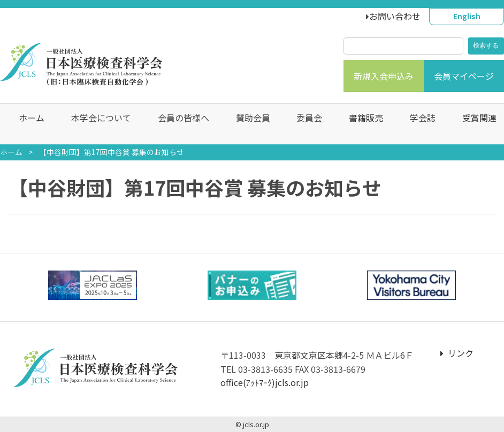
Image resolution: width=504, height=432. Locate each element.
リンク (457, 353)
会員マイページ (464, 76)
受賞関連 (474, 124)
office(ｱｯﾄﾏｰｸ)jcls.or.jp (265, 382)
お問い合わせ (395, 16)
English (467, 16)
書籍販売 (361, 124)
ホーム (26, 124)
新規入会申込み (384, 76)
